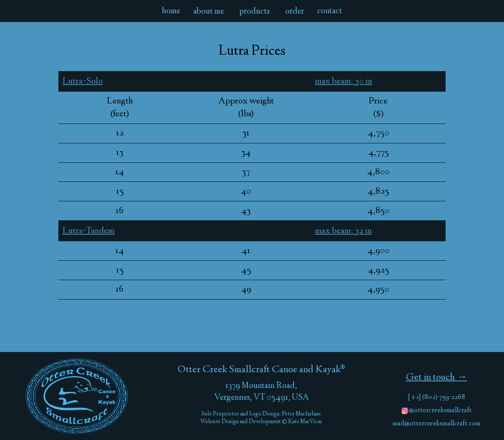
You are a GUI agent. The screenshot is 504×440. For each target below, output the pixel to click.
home (171, 11)
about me (209, 12)
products (255, 12)
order (295, 12)
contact (330, 11)
